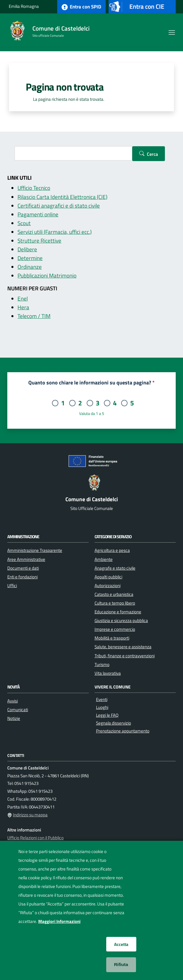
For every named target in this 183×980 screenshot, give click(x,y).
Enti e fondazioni (22, 577)
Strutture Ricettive (39, 241)
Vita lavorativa (108, 673)
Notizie (14, 718)
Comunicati (18, 709)
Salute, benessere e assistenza (123, 647)
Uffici (12, 585)
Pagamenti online (38, 214)
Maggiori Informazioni (59, 921)
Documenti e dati (23, 568)
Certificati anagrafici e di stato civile (59, 206)
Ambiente (104, 559)
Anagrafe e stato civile (115, 568)
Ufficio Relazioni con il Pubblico (35, 838)
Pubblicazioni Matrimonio (47, 276)
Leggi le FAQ (107, 715)
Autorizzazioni (108, 585)
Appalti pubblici (108, 577)
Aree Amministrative (26, 559)
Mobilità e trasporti (112, 638)
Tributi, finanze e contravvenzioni (125, 656)
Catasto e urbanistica (114, 594)
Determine (30, 258)
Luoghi (102, 707)
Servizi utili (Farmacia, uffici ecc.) (55, 232)
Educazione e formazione (118, 612)
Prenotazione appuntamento (123, 731)
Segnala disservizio (114, 723)
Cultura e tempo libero (115, 603)
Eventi (102, 699)
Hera (23, 307)
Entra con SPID (81, 7)
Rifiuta (121, 964)
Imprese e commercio (115, 629)
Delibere (27, 249)
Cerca (152, 154)
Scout (24, 223)
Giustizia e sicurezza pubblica (121, 620)
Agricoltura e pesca (112, 550)
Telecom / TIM (34, 316)
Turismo (102, 664)
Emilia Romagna (24, 6)
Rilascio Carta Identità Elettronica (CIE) (62, 197)
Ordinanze (30, 267)
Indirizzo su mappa (30, 815)
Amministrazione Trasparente (35, 550)
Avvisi (13, 701)
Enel (23, 299)
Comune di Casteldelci (61, 28)
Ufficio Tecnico (34, 188)
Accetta (121, 944)
